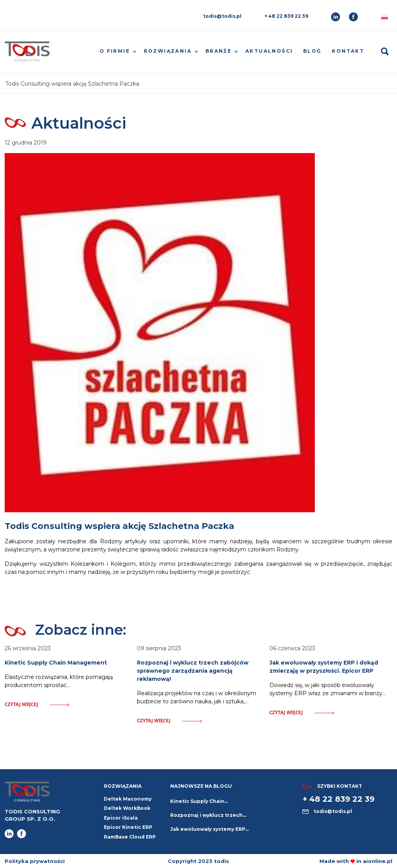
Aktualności (269, 51)
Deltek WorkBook (127, 808)
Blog (312, 51)
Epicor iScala (121, 818)
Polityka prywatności (35, 861)
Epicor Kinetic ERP (128, 827)
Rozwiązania (168, 51)
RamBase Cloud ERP (130, 837)
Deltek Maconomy (128, 799)
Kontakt (348, 51)
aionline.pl (378, 861)
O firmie (115, 51)
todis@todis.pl (222, 16)
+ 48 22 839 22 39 (286, 16)
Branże (218, 51)
